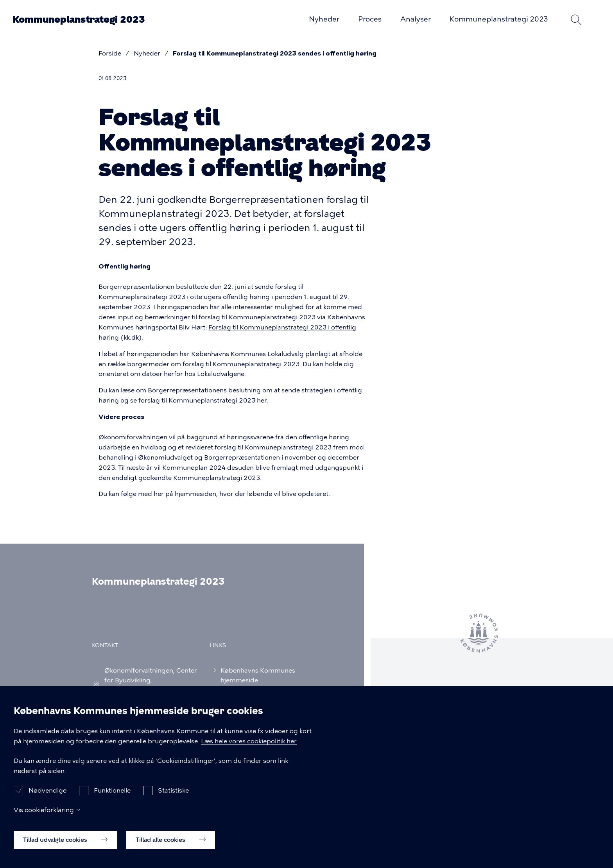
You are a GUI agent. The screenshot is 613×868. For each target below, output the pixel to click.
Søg (576, 20)
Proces (370, 19)
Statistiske (173, 800)
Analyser (416, 19)
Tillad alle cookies (171, 849)
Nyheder (324, 19)
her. (263, 400)
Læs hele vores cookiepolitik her (249, 751)
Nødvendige (47, 800)
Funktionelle (112, 800)
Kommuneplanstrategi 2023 (79, 20)
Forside (110, 53)
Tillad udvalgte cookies (65, 849)
